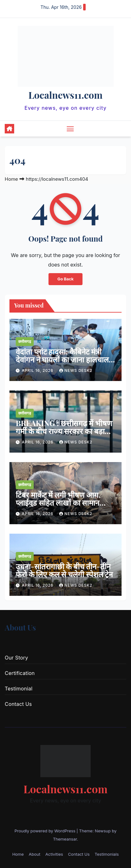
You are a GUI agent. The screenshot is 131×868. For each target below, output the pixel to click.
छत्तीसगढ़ (25, 341)
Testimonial (19, 689)
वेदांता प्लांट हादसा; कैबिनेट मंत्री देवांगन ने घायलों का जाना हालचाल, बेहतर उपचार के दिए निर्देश (63, 359)
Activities (54, 854)
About (34, 854)
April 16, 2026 (38, 370)
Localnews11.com (65, 95)
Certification (20, 673)
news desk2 (76, 370)
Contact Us (18, 704)
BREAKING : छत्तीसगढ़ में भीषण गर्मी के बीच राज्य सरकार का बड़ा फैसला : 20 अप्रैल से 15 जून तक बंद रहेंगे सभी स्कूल (65, 435)
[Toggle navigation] (70, 129)
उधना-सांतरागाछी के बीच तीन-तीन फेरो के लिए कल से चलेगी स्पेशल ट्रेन (64, 570)
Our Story (16, 658)
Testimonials (107, 854)
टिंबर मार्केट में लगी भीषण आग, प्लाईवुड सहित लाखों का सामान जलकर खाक (58, 502)
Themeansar (65, 839)
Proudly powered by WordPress (46, 831)
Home (11, 179)
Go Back (65, 279)
